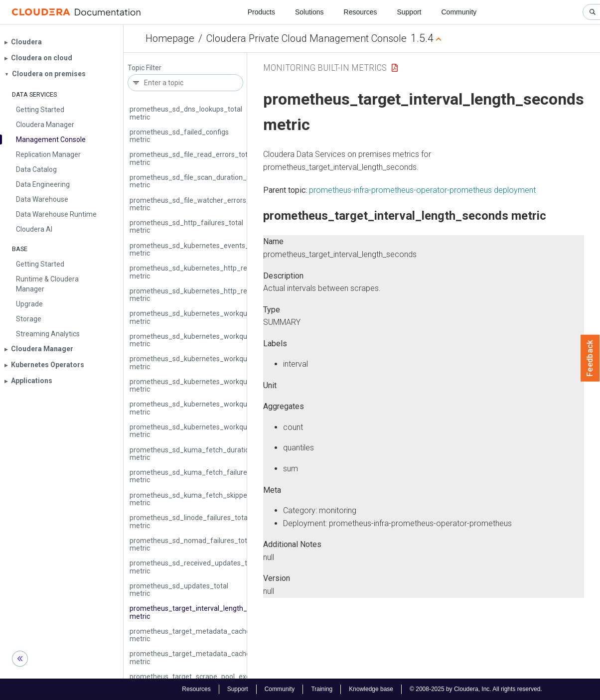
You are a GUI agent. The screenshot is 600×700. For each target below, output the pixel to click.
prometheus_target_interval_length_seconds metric (202, 612)
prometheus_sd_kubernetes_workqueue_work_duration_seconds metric (234, 431)
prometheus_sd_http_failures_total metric (186, 226)
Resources (361, 12)
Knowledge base (371, 689)
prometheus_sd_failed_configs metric (179, 136)
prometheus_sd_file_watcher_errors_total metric (197, 204)
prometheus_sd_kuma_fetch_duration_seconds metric (207, 454)
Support (409, 12)
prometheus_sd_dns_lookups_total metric (186, 113)
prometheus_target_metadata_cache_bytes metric (201, 635)
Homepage (170, 38)
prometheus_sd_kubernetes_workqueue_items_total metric (215, 340)
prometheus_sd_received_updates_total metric (194, 567)
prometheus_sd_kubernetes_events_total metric (197, 249)
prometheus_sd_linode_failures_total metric (189, 521)
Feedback (590, 358)
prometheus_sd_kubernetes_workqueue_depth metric (206, 317)
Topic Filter (145, 68)
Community (459, 12)
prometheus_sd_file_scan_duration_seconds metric (201, 181)
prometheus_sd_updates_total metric (179, 590)
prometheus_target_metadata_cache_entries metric (203, 657)
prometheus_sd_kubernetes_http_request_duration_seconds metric (228, 272)
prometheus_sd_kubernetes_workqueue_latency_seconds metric (223, 362)
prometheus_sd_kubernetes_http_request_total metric (207, 295)
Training (322, 689)
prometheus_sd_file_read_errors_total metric (191, 158)
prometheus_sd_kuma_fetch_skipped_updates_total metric (215, 499)
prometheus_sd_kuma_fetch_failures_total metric (199, 476)
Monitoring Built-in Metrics (325, 68)
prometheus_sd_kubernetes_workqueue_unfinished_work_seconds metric (238, 408)
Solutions (309, 12)
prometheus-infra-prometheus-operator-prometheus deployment (422, 190)
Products (261, 12)
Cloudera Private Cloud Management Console (306, 38)
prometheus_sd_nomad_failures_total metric (191, 544)
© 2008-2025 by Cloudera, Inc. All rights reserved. (476, 689)
